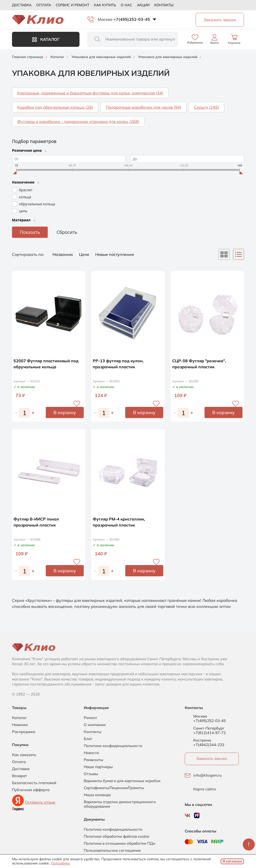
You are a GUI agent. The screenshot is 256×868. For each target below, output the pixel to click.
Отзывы (91, 774)
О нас (126, 5)
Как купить (105, 5)
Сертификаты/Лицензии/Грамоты (114, 788)
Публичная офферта (31, 790)
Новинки (20, 725)
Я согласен (232, 861)
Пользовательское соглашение (112, 850)
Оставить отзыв (40, 802)
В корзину (65, 412)
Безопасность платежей (34, 783)
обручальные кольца (37, 204)
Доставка (22, 5)
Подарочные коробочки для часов (143, 107)
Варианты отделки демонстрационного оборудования (120, 804)
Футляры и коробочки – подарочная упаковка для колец (78, 121)
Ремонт (90, 718)
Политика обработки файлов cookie (116, 836)
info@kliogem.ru (207, 775)
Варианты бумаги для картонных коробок (122, 781)
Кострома (202, 740)
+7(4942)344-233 (209, 745)
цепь (23, 211)
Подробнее (60, 863)
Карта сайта (204, 789)
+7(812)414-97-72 (209, 733)
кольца (25, 197)
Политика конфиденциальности (113, 746)
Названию (63, 254)
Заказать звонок (212, 758)
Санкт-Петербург (209, 728)
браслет (26, 190)
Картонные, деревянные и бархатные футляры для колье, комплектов (90, 93)
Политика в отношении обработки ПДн (119, 843)
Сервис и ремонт (72, 5)
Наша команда (97, 795)
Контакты (164, 5)
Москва (105, 19)
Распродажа (24, 732)
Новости (91, 753)
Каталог (46, 39)
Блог (88, 739)
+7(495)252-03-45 (132, 19)
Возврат (19, 776)
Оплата (44, 5)
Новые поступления (115, 254)
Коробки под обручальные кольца (55, 107)
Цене (85, 254)
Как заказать (24, 755)
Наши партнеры (98, 767)
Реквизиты (93, 760)
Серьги (206, 107)
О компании (95, 725)
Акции (143, 5)
